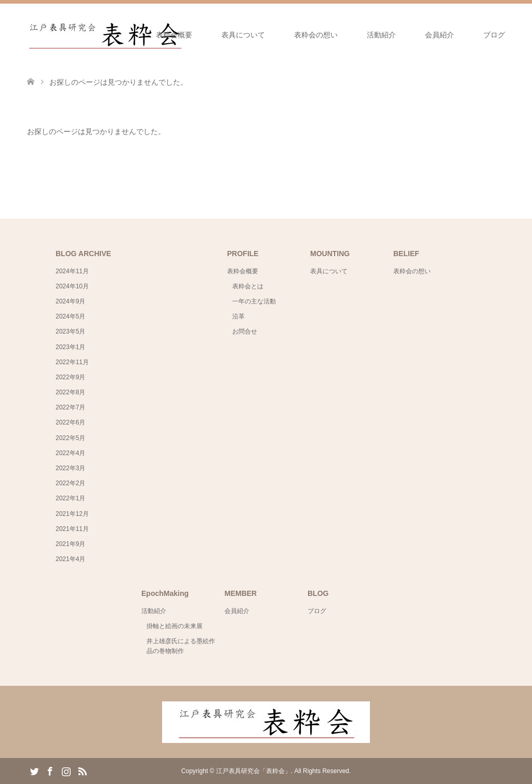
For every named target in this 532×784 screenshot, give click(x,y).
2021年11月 (72, 529)
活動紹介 (381, 35)
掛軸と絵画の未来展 (175, 626)
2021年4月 (70, 559)
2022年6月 (70, 422)
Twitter (34, 770)
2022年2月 (70, 483)
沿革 (238, 316)
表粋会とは (248, 286)
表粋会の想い (316, 35)
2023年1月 (70, 347)
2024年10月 (72, 286)
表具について (243, 35)
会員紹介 (440, 35)
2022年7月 (70, 407)
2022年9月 (70, 377)
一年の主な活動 (254, 301)
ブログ (494, 35)
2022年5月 (70, 438)
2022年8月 (70, 392)
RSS (82, 770)
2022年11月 (72, 362)
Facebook (50, 770)
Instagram (66, 770)
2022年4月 (70, 453)
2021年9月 (70, 544)
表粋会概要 (174, 35)
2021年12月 (72, 514)
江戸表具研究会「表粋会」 (254, 771)
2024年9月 (70, 301)
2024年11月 (72, 271)
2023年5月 (70, 331)
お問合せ (245, 331)
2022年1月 (70, 498)
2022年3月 (70, 468)
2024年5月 (70, 316)
